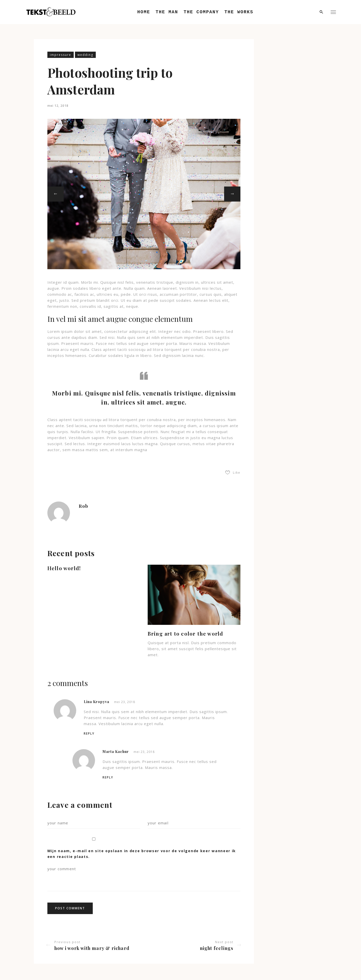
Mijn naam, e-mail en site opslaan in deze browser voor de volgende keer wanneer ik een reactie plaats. (142, 854)
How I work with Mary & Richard (92, 948)
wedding (85, 55)
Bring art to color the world (186, 633)
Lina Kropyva (97, 702)
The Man (167, 12)
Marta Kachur (116, 752)
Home (144, 12)
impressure (61, 55)
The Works (239, 12)
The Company (201, 12)
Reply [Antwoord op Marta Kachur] (108, 777)
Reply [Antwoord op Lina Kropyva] (89, 733)
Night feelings (217, 948)
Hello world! (64, 568)
